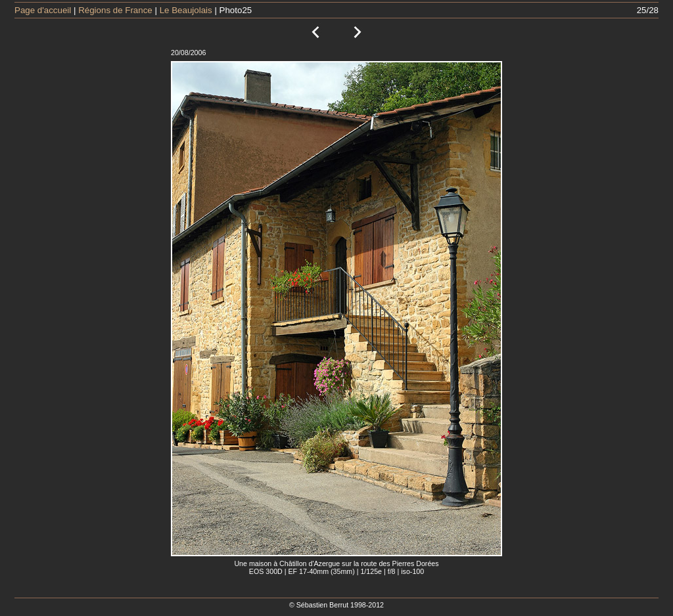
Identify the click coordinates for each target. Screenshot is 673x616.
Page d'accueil (43, 10)
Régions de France (115, 10)
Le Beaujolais (186, 10)
